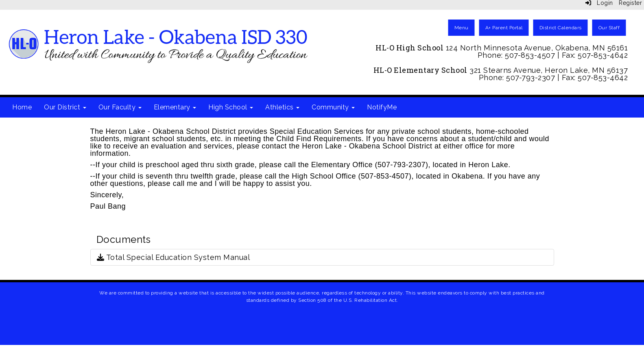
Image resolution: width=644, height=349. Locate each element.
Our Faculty (120, 107)
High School (231, 107)
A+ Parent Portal (504, 28)
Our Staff (609, 28)
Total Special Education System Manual (174, 257)
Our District (65, 107)
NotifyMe (382, 107)
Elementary (175, 107)
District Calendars (561, 28)
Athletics (282, 107)
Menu (462, 28)
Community (333, 107)
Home (22, 107)
